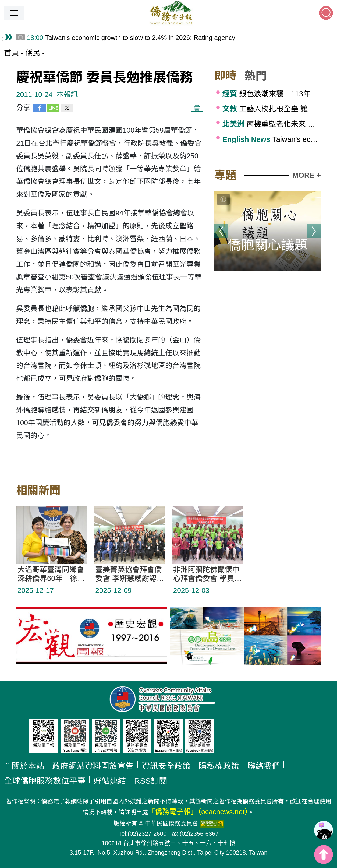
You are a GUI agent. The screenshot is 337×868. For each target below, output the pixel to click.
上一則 (221, 231)
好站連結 (110, 781)
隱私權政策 (219, 766)
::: (3, 39)
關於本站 (28, 766)
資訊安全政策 (166, 766)
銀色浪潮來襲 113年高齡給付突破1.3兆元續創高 (272, 94)
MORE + (307, 175)
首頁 (11, 53)
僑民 (33, 53)
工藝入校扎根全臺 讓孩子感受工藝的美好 (272, 109)
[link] (324, 830)
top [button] (324, 855)
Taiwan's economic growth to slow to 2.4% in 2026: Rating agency (272, 139)
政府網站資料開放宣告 (93, 766)
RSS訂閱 (151, 781)
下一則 (314, 231)
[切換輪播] (223, 199)
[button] (14, 13)
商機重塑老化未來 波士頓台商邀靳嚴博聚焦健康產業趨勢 (272, 124)
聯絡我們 (264, 766)
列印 (197, 108)
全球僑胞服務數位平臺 (45, 781)
